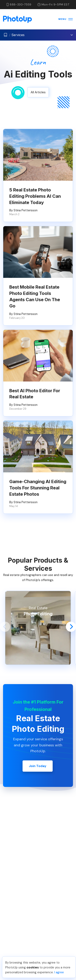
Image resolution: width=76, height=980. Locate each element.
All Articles (38, 92)
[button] (5, 627)
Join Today (38, 766)
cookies (33, 967)
